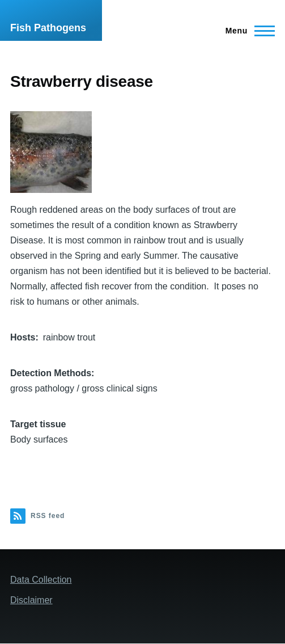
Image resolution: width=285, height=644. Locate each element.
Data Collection (41, 580)
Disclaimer (31, 600)
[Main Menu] (247, 31)
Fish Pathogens (48, 28)
